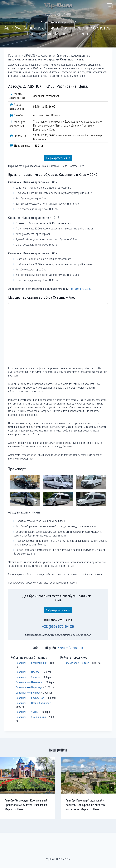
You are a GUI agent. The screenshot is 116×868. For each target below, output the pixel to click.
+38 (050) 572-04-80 (80, 290)
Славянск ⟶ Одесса (28, 673)
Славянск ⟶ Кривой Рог (30, 699)
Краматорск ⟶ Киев (77, 664)
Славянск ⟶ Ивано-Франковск (33, 704)
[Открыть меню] (110, 6)
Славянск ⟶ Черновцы (29, 689)
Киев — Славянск (70, 649)
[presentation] (28, 776)
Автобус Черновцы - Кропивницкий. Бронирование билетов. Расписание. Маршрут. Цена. (26, 806)
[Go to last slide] (5, 789)
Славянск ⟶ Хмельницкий (31, 718)
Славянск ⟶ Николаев (29, 684)
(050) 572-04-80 (58, 15)
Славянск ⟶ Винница (28, 694)
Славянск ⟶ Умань (27, 713)
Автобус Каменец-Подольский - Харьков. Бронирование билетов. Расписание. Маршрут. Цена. (86, 806)
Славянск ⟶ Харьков (28, 678)
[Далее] (111, 789)
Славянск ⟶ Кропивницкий (31, 664)
